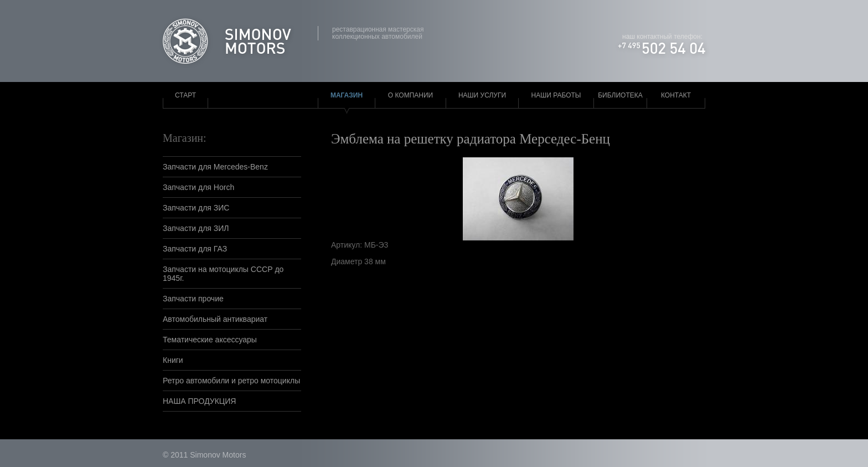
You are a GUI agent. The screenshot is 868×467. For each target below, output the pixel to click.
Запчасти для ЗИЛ (196, 228)
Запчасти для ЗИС (196, 208)
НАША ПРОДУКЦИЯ (199, 401)
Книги (173, 360)
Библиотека (620, 95)
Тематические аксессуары (210, 340)
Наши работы (556, 95)
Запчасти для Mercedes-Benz (215, 167)
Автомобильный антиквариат (215, 319)
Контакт (676, 95)
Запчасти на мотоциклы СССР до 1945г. (223, 274)
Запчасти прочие (193, 299)
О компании (410, 95)
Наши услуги (482, 95)
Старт (185, 95)
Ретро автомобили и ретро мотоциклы (231, 381)
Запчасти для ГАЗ (195, 249)
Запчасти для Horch (198, 187)
